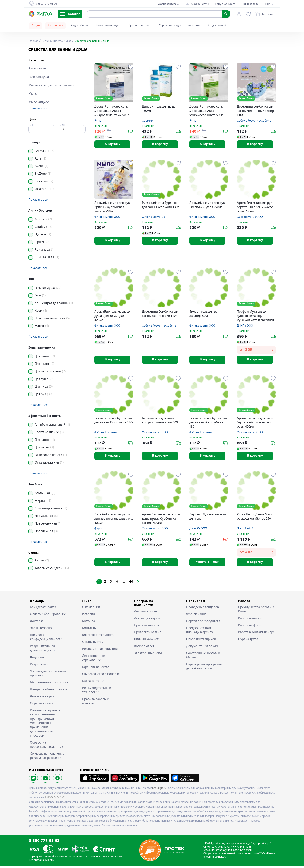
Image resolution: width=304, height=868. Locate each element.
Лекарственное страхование (94, 660)
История (88, 616)
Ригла (98, 121)
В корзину (114, 145)
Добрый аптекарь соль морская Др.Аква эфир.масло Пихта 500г (206, 111)
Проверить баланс (148, 634)
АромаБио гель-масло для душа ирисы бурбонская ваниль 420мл (161, 520)
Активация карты (147, 620)
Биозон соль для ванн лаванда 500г (205, 315)
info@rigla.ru (219, 859)
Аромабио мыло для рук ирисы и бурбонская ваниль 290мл (112, 208)
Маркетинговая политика (49, 684)
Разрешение (39, 666)
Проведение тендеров (203, 609)
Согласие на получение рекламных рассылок (47, 758)
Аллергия (194, 26)
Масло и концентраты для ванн (52, 85)
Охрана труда (248, 641)
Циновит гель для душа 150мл (159, 109)
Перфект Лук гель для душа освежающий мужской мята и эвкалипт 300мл (256, 317)
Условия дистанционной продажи (48, 675)
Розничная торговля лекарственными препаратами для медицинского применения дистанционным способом (45, 725)
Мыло (33, 94)
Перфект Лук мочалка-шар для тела (209, 518)
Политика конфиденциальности (46, 639)
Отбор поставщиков (201, 641)
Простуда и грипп (140, 26)
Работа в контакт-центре (256, 634)
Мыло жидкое (39, 102)
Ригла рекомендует (108, 26)
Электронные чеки (148, 655)
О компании (91, 609)
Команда (89, 623)
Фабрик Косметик (153, 217)
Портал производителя (203, 623)
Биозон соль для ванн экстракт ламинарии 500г (160, 422)
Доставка (37, 623)
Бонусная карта (225, 4)
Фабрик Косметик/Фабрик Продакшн (261, 121)
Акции (36, 26)
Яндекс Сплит (79, 26)
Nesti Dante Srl (246, 530)
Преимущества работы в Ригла (256, 611)
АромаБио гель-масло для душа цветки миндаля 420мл (113, 317)
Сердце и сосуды (170, 26)
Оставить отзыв (94, 644)
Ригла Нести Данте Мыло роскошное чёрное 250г (255, 518)
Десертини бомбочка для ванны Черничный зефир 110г (255, 111)
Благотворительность (98, 637)
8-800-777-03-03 (44, 843)
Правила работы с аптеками (95, 703)
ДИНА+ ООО (245, 327)
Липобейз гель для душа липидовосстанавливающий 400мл (114, 520)
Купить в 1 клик (209, 564)
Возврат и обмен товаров (49, 691)
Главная (34, 41)
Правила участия (147, 627)
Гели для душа (39, 77)
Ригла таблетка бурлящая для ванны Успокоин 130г (161, 206)
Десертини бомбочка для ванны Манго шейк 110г (160, 315)
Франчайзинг (196, 616)
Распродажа (55, 26)
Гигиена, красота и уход (57, 41)
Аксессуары (37, 69)
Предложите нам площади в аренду (200, 632)
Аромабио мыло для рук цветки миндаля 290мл (207, 206)
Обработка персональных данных (47, 747)
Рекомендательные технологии (96, 692)
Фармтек (148, 121)
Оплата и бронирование (48, 616)
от (33, 125)
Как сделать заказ (43, 609)
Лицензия (37, 659)
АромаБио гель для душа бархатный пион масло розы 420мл (255, 424)
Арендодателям (168, 4)
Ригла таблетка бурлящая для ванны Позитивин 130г (114, 422)
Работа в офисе (249, 627)
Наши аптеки (250, 4)
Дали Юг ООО (198, 530)
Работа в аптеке (250, 620)
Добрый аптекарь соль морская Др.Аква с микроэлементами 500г (111, 111)
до (64, 125)
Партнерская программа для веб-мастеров (204, 668)
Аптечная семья (146, 613)
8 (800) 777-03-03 (55, 799)
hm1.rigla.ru (159, 790)
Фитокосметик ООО (107, 217)
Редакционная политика (100, 651)
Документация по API (202, 648)
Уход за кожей (217, 26)
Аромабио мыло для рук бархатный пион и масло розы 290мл (255, 208)
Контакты (89, 630)
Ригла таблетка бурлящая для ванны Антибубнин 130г (208, 424)
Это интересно (41, 630)
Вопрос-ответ (144, 648)
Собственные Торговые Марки (203, 657)
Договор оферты (42, 698)
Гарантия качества (96, 669)
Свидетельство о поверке (101, 676)
